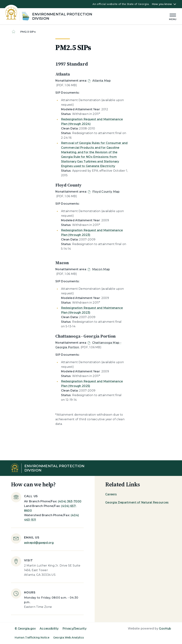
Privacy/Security (74, 628)
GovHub (165, 628)
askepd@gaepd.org (39, 543)
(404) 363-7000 (70, 501)
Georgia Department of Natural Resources (137, 502)
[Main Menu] (173, 16)
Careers (111, 494)
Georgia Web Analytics (69, 637)
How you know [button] (162, 4)
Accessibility (49, 628)
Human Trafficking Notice (32, 637)
